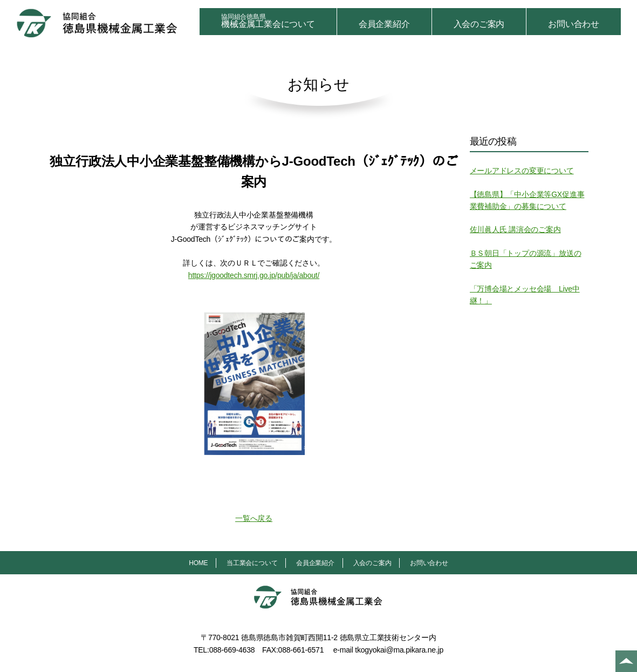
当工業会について (252, 563)
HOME (198, 563)
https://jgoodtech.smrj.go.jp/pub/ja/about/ (254, 275)
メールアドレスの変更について (522, 171)
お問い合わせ (574, 24)
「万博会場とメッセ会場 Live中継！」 (525, 295)
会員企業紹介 (384, 24)
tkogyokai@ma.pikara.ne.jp (399, 650)
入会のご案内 (479, 24)
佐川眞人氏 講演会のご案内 (515, 229)
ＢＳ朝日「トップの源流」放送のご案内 (526, 259)
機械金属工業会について (268, 21)
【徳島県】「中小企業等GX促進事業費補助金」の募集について (527, 200)
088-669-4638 (232, 650)
